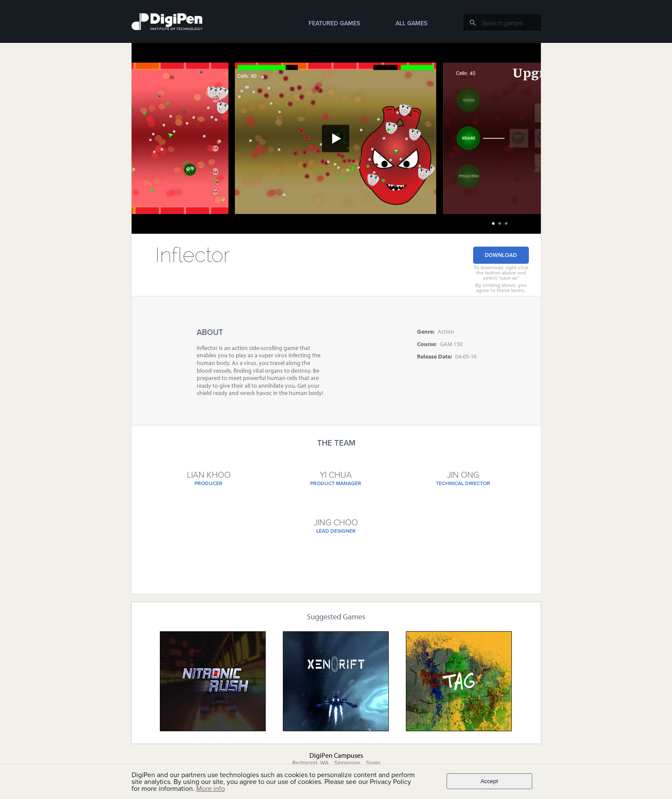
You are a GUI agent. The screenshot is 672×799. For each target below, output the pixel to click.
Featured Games (334, 23)
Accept (489, 781)
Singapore (347, 763)
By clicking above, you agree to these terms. (501, 288)
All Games (411, 23)
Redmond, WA (310, 763)
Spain (373, 763)
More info (211, 789)
